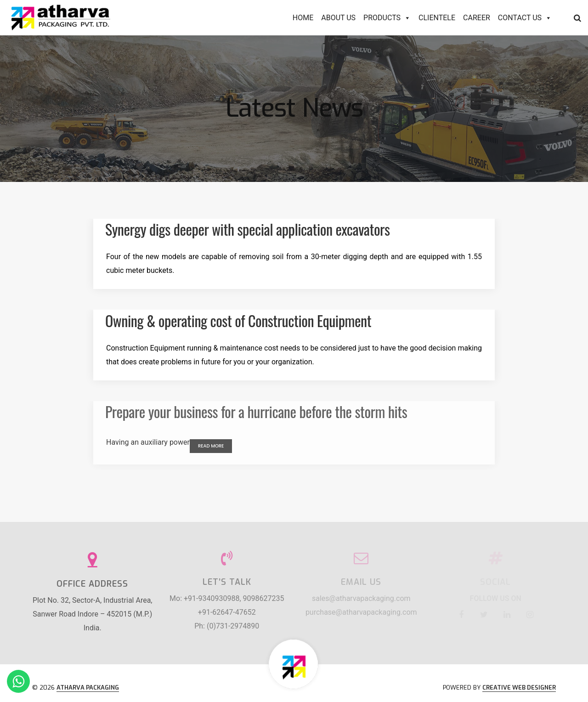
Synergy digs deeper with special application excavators (247, 229)
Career (477, 18)
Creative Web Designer (519, 688)
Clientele (437, 18)
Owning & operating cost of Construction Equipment (238, 320)
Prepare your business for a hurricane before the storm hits (256, 411)
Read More (211, 446)
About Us (338, 18)
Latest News (294, 108)
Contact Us (525, 18)
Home (303, 18)
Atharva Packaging (88, 688)
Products (387, 18)
